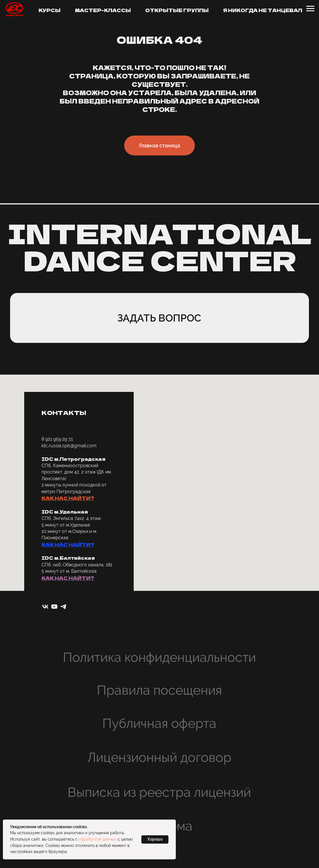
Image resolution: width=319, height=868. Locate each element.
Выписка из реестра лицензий (159, 792)
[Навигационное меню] (310, 9)
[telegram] (63, 607)
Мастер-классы (103, 10)
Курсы (50, 10)
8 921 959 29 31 (57, 439)
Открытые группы (177, 10)
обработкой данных (98, 839)
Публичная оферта (159, 723)
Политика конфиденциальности (159, 657)
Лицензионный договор (159, 757)
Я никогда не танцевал (263, 10)
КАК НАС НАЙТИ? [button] (68, 498)
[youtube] (54, 607)
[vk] (45, 607)
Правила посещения (159, 690)
